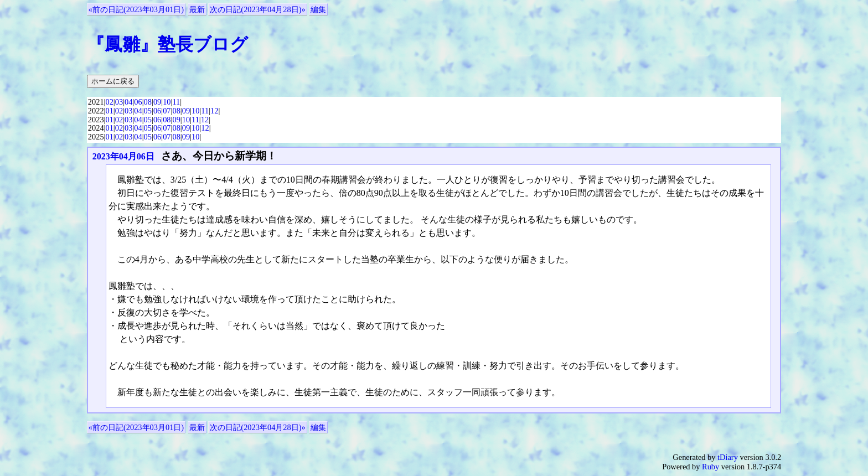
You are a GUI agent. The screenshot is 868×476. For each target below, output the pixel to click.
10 (167, 102)
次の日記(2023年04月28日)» (257, 9)
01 (109, 111)
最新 (197, 9)
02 (109, 102)
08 (148, 102)
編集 (318, 9)
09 (157, 102)
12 (214, 111)
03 (119, 102)
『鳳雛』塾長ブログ (167, 44)
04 (128, 102)
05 (148, 111)
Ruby (711, 467)
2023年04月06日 (123, 156)
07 (167, 111)
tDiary (728, 457)
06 (138, 102)
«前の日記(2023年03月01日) (136, 9)
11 (176, 102)
